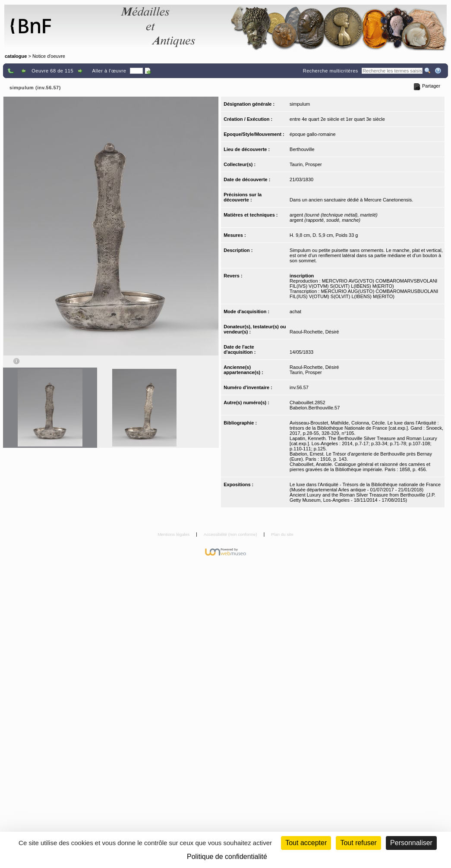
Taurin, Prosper (306, 164)
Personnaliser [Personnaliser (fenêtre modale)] (411, 843)
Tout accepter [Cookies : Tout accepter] (306, 843)
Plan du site (282, 534)
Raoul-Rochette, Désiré (314, 332)
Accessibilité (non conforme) (231, 534)
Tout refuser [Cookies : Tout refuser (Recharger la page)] (358, 843)
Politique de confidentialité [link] (227, 857)
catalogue (16, 56)
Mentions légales (174, 534)
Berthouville (302, 149)
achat (295, 311)
